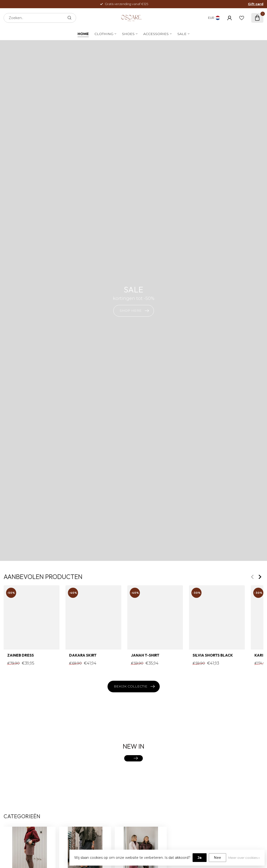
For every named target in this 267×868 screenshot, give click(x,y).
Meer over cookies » (244, 858)
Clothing (104, 34)
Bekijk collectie (134, 687)
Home (83, 34)
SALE (182, 34)
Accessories (156, 34)
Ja (200, 858)
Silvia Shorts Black (213, 656)
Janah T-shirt (145, 656)
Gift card (256, 4)
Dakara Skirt (83, 656)
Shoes (128, 34)
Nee (217, 858)
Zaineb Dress (21, 656)
